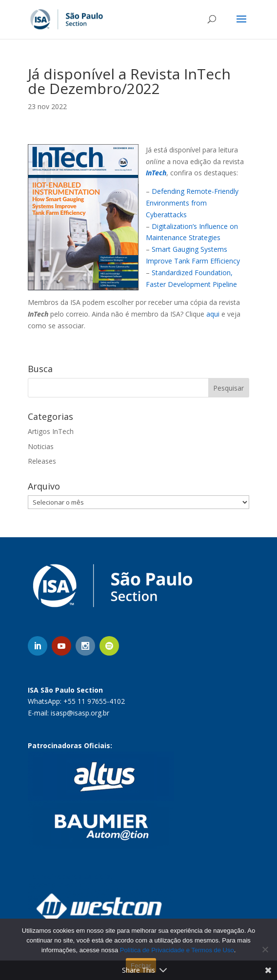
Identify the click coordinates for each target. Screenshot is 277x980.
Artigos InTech (51, 431)
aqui (213, 314)
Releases (42, 461)
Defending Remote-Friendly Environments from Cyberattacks (192, 203)
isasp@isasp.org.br (80, 713)
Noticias (41, 446)
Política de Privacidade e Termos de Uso (177, 950)
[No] (265, 949)
